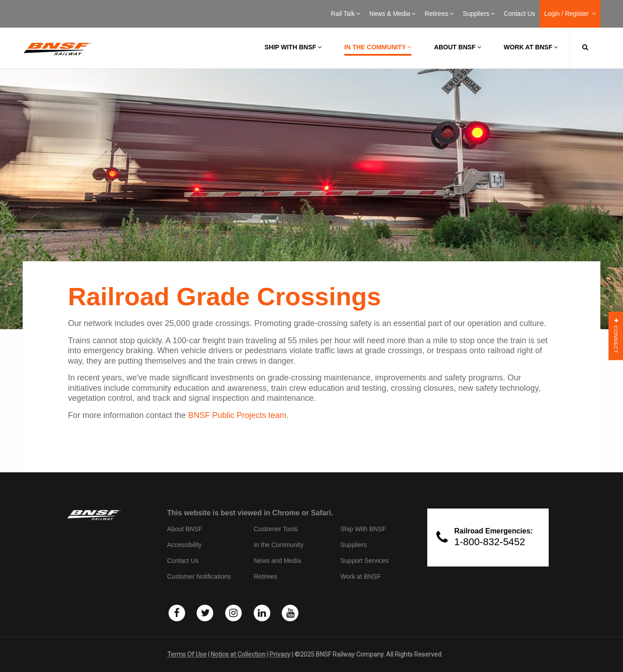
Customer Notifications (199, 576)
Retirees (439, 14)
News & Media (392, 14)
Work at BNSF (531, 47)
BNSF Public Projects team (237, 415)
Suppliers (478, 14)
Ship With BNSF (363, 529)
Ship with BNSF (293, 47)
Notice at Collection (238, 654)
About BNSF (458, 47)
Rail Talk (345, 14)
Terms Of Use (187, 654)
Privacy (280, 654)
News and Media (277, 561)
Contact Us (519, 14)
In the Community (378, 47)
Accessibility (184, 545)
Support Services (365, 561)
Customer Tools (276, 529)
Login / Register (570, 14)
